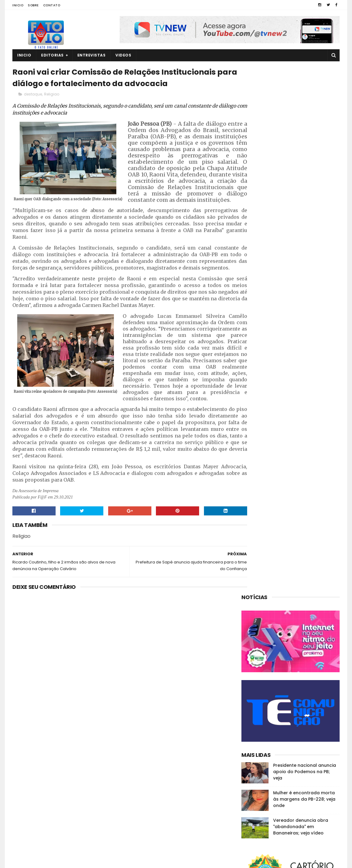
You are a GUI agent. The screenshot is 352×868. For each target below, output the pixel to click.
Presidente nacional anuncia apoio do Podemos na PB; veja (305, 245)
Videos (123, 55)
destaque (33, 96)
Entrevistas (92, 55)
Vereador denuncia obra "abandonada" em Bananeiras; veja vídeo (301, 300)
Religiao (52, 96)
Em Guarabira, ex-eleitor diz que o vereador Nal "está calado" (302, 774)
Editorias (52, 55)
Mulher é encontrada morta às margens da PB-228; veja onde (304, 273)
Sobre (33, 5)
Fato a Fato (60, 860)
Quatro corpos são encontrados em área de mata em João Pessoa (301, 805)
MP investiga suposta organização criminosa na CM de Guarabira (300, 832)
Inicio (18, 5)
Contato (52, 5)
